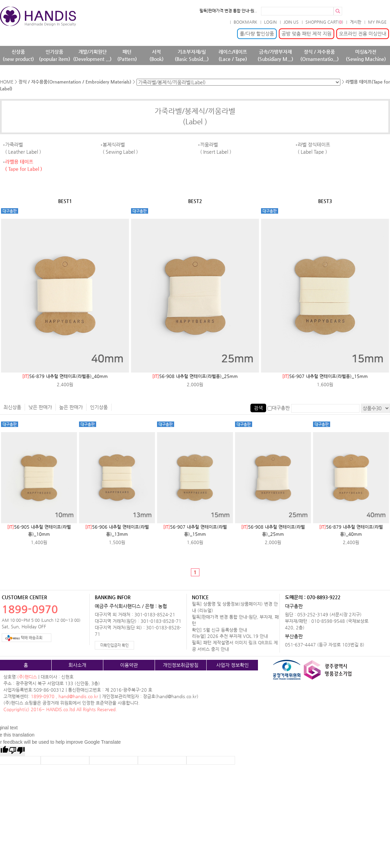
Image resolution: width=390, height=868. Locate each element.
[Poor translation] (17, 751)
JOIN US (291, 22)
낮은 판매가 (40, 407)
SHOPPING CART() (324, 22)
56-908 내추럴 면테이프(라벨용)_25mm (195, 376)
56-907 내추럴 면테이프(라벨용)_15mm (325, 376)
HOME (7, 82)
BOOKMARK (245, 22)
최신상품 (12, 407)
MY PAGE (377, 22)
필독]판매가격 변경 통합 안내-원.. (228, 11)
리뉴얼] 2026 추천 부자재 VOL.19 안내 (230, 636)
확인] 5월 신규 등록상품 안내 (219, 630)
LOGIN (270, 22)
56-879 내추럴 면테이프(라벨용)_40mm (65, 376)
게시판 (356, 22)
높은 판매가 (71, 407)
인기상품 (99, 407)
